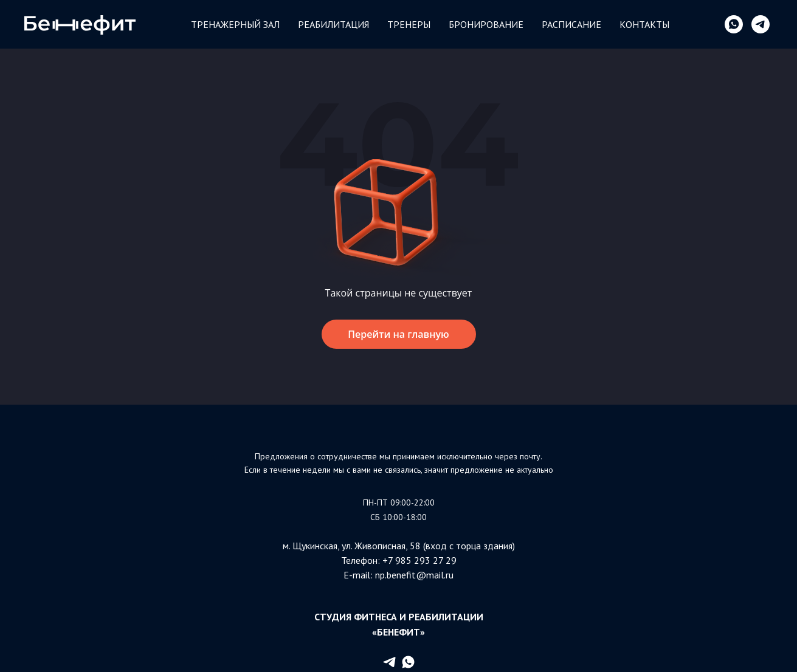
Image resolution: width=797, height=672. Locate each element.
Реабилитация (333, 24)
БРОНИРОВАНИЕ (486, 24)
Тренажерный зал (235, 24)
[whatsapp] (734, 24)
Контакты (644, 24)
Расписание (571, 24)
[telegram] (761, 24)
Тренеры (409, 24)
